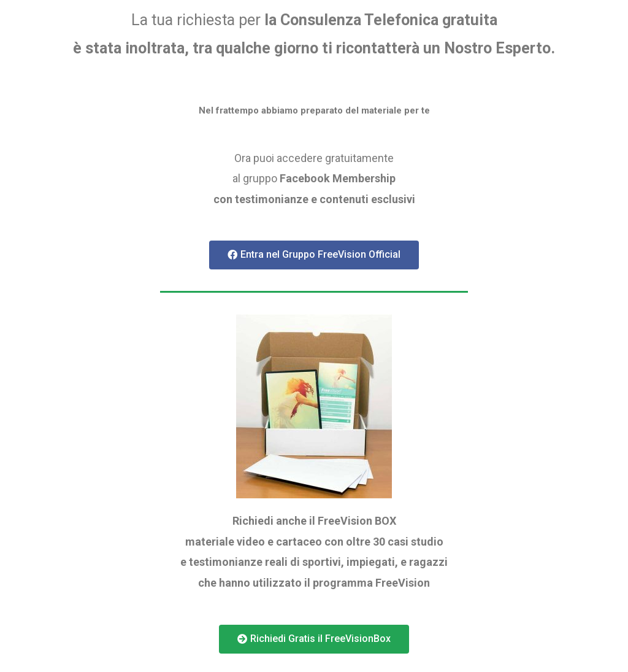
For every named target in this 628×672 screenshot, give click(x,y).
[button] (314, 255)
